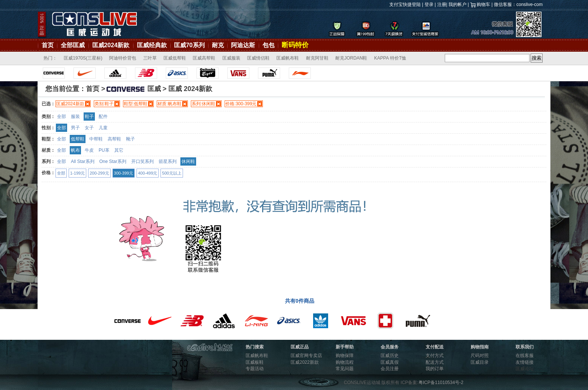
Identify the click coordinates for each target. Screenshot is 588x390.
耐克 (218, 45)
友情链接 (525, 362)
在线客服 (525, 356)
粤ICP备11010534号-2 (441, 383)
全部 (61, 117)
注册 (442, 4)
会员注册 (390, 369)
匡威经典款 (152, 45)
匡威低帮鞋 (175, 58)
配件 (103, 117)
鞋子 (89, 117)
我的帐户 (457, 4)
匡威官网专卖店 (306, 356)
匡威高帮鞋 (204, 58)
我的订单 (435, 369)
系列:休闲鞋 (203, 104)
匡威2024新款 (111, 45)
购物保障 (345, 356)
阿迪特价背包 (123, 58)
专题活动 (255, 369)
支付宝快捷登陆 (405, 4)
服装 (75, 117)
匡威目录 (480, 362)
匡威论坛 (525, 369)
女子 (89, 128)
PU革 (104, 150)
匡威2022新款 (305, 362)
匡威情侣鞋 (258, 58)
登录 (429, 4)
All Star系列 (83, 161)
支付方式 (435, 356)
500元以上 (172, 173)
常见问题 (345, 369)
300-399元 (124, 173)
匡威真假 (390, 362)
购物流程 (345, 362)
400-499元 (148, 173)
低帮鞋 (78, 139)
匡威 (133, 89)
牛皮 (89, 150)
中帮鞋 (96, 139)
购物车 (483, 4)
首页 (48, 45)
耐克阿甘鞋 (317, 58)
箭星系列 (168, 161)
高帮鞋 (114, 139)
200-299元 (99, 173)
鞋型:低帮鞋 (136, 104)
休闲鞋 (188, 161)
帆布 (75, 150)
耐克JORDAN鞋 (351, 58)
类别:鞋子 (104, 104)
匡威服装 (231, 58)
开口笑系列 (142, 161)
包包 (268, 45)
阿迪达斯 (243, 45)
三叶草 (150, 58)
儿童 (103, 128)
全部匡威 (73, 45)
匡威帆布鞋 (288, 58)
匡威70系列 (189, 45)
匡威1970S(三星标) (83, 58)
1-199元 (77, 173)
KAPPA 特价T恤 (390, 58)
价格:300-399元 (241, 104)
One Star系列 (113, 161)
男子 (75, 128)
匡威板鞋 (255, 362)
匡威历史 (390, 356)
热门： (50, 58)
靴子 (130, 139)
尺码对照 (480, 356)
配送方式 (435, 362)
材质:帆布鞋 (169, 104)
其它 (119, 150)
